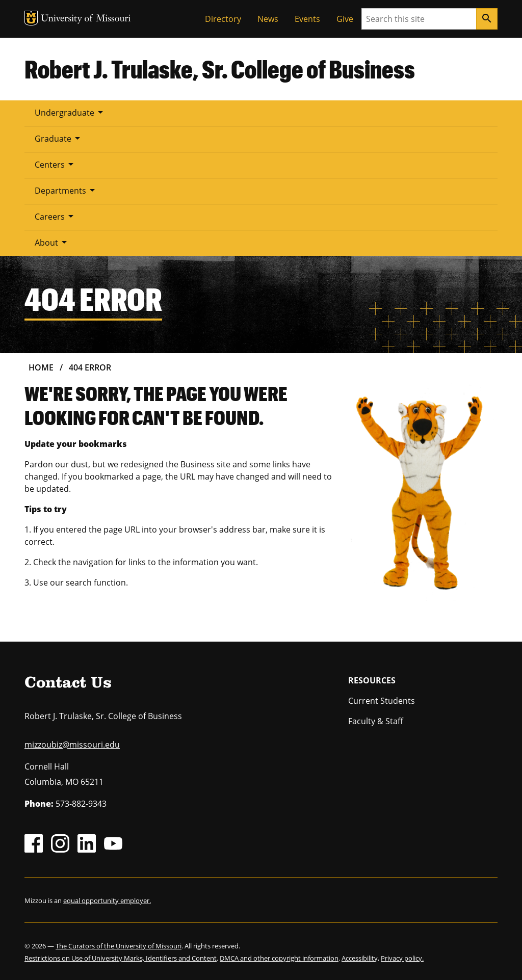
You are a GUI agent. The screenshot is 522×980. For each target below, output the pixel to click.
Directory (223, 19)
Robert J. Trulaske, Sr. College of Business (220, 69)
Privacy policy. (402, 958)
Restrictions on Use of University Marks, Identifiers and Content (121, 958)
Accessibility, (360, 958)
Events (307, 19)
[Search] (487, 19)
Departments (67, 190)
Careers (56, 216)
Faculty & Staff (376, 721)
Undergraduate (71, 112)
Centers (56, 164)
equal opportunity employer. (107, 900)
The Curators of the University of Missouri (119, 946)
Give (345, 19)
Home (41, 367)
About (53, 242)
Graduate (59, 138)
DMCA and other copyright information (279, 958)
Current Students (382, 701)
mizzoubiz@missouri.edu (72, 745)
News (268, 19)
